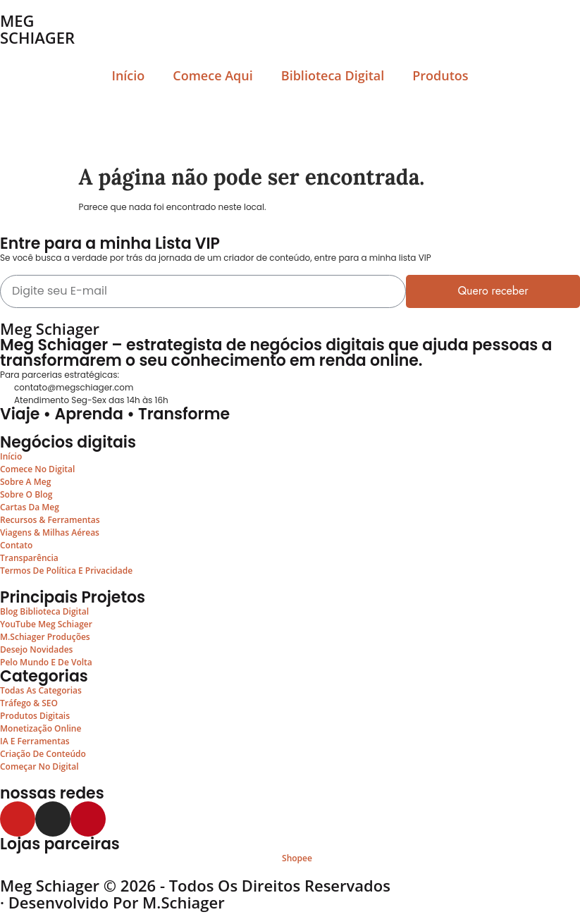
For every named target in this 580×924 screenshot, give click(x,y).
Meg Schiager (50, 328)
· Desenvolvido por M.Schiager (112, 902)
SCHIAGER (37, 37)
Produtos (440, 75)
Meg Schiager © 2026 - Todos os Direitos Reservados (195, 885)
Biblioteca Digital (333, 75)
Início (128, 75)
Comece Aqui (212, 75)
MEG (17, 20)
